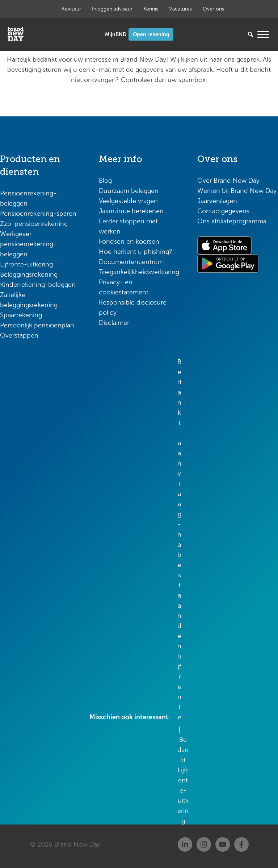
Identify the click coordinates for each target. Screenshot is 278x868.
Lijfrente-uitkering (26, 264)
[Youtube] (223, 844)
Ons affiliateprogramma (232, 221)
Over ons (213, 9)
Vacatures (180, 9)
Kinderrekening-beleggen (38, 285)
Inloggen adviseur (112, 9)
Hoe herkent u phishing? (136, 252)
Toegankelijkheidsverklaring (139, 272)
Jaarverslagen (217, 201)
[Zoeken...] (240, 34)
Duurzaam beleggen (129, 191)
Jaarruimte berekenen (131, 211)
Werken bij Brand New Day (237, 191)
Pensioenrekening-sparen (38, 214)
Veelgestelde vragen (128, 201)
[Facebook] (241, 844)
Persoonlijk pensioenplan (37, 325)
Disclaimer (114, 323)
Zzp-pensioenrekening (34, 224)
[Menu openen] (263, 34)
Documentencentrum (131, 262)
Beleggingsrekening (29, 274)
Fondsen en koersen (129, 241)
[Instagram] (204, 844)
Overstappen (19, 335)
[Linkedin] (185, 844)
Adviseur (71, 9)
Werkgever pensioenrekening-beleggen (28, 244)
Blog (105, 181)
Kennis (151, 9)
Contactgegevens (223, 211)
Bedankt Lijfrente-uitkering (183, 780)
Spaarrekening (21, 315)
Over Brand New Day (228, 181)
